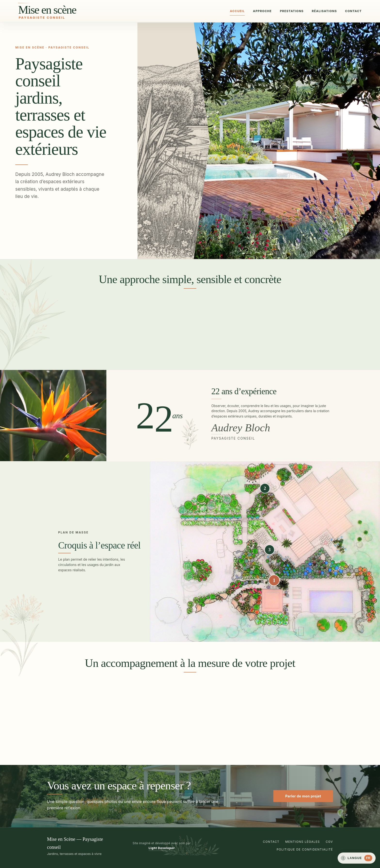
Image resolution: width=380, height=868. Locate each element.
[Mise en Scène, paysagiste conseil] (68, 11)
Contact (353, 11)
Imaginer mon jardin (39, 220)
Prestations (292, 11)
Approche (262, 11)
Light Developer (162, 848)
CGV (329, 842)
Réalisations (324, 11)
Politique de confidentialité (305, 849)
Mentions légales (303, 842)
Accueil (237, 11)
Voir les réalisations (39, 236)
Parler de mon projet (303, 796)
